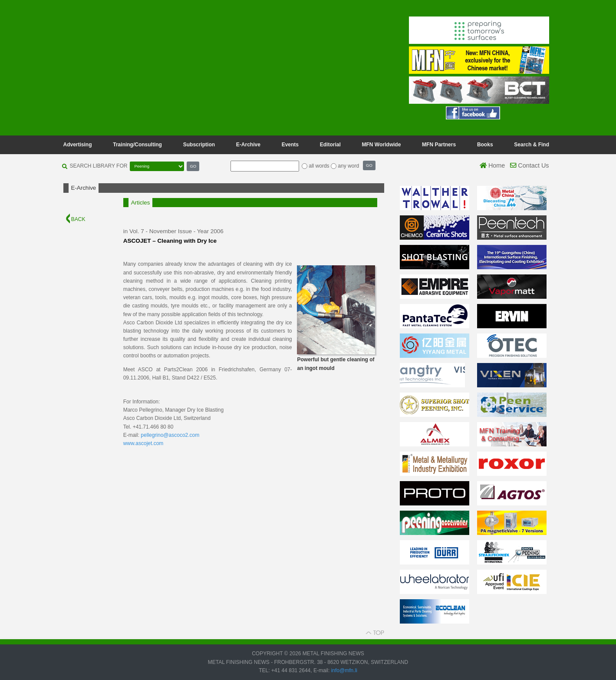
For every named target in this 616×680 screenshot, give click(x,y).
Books (485, 145)
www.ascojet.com (143, 443)
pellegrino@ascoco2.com (170, 435)
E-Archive (248, 145)
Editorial (330, 145)
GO (193, 166)
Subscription (199, 145)
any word (348, 166)
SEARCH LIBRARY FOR (99, 166)
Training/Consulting (137, 145)
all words (319, 166)
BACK (76, 219)
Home (492, 165)
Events (290, 145)
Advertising (78, 145)
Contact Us (529, 165)
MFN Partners (439, 145)
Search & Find (532, 145)
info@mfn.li (343, 670)
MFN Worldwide (382, 145)
